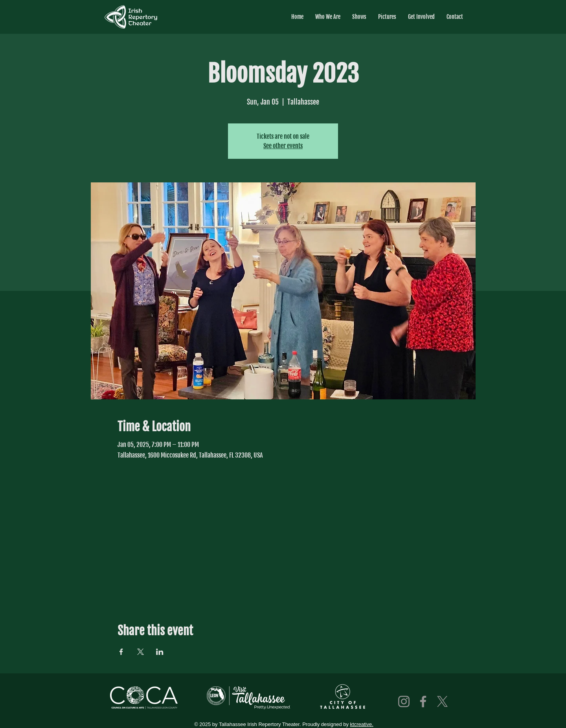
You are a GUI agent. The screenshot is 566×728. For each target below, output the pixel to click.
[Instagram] (404, 701)
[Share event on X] (141, 652)
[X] (442, 701)
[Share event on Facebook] (121, 652)
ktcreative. (362, 724)
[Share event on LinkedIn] (160, 652)
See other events (283, 146)
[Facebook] (423, 701)
